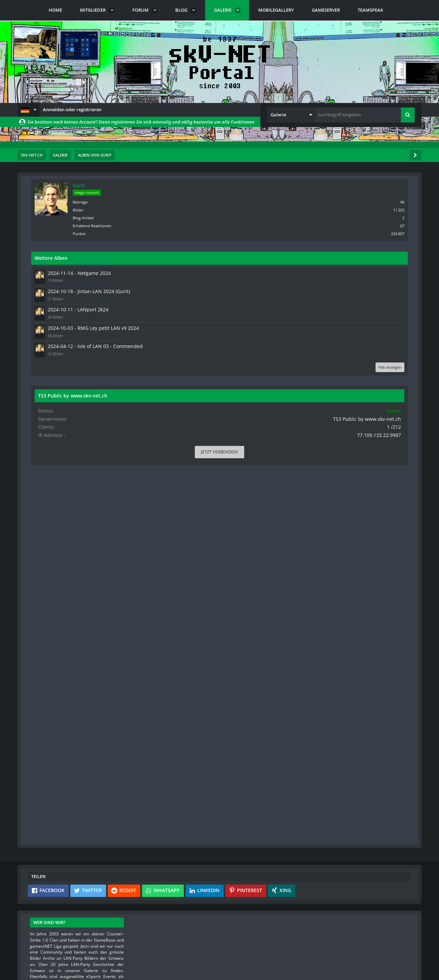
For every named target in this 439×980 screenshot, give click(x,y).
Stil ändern (404, 949)
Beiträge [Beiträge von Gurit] (364, 201)
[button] (28, 110)
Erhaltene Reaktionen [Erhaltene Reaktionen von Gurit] (376, 225)
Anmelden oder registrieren (72, 109)
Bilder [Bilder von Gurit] (362, 209)
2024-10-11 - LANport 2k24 (358, 307)
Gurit (363, 186)
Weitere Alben (335, 257)
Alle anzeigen (393, 375)
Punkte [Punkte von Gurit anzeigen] (363, 233)
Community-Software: (219, 963)
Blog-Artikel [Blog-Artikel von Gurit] (367, 217)
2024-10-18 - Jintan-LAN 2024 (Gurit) (367, 290)
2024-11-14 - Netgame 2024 (359, 272)
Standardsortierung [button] (67, 229)
